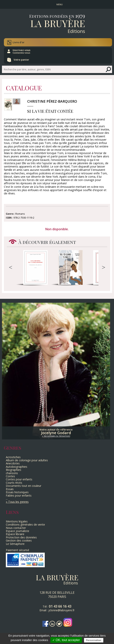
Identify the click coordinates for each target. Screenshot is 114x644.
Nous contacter (16, 528)
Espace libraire (15, 534)
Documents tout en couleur (24, 486)
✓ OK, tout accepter (66, 640)
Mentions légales (17, 521)
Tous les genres (18, 502)
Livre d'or (19, 42)
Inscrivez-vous (21, 51)
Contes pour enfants (19, 479)
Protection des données (21, 537)
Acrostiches (13, 457)
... (7, 499)
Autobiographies (17, 467)
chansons (12, 473)
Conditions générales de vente (25, 524)
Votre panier (21, 60)
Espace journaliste (18, 531)
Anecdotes (13, 463)
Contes (10, 476)
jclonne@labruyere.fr (61, 610)
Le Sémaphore (15, 544)
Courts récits (14, 483)
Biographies (14, 470)
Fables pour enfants (19, 495)
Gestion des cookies (19, 540)
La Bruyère (58, 23)
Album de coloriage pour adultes (27, 460)
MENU (60, 4)
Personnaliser (94, 640)
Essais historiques (17, 492)
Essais (10, 489)
